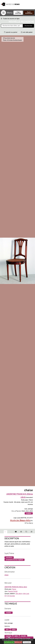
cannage (9, 636)
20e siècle (19, 594)
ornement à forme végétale (15, 560)
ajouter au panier (11, 32)
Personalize (27, 642)
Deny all (19, 642)
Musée (29, 13)
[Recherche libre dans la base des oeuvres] (12, 26)
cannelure (9, 558)
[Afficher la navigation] (3, 13)
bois (7, 630)
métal (14, 630)
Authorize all (9, 642)
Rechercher (28, 26)
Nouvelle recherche (21, 22)
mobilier (29, 513)
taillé (16, 636)
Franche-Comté (13, 591)
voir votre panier (27, 32)
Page (18, 13)
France (14, 589)
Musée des (20, 521)
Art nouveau (11, 596)
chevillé (23, 636)
